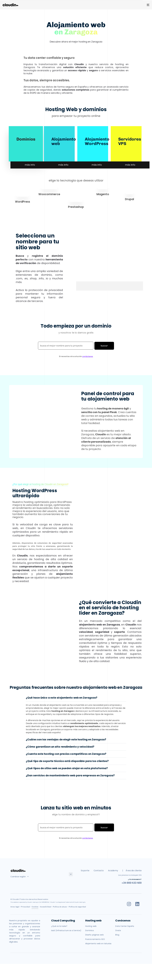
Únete (118, 930)
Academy (113, 871)
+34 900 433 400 (132, 883)
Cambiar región (20, 877)
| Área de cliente (132, 871)
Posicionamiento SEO (95, 939)
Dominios (26, 139)
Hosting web (91, 926)
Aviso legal (15, 907)
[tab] (76, 698)
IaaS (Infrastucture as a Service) (66, 930)
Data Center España (125, 926)
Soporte (85, 871)
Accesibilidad (46, 907)
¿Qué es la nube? (59, 926)
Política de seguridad (77, 907)
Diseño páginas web (94, 935)
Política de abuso (60, 907)
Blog (117, 935)
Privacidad (25, 907)
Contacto (99, 871)
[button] (76, 698)
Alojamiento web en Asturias (98, 944)
